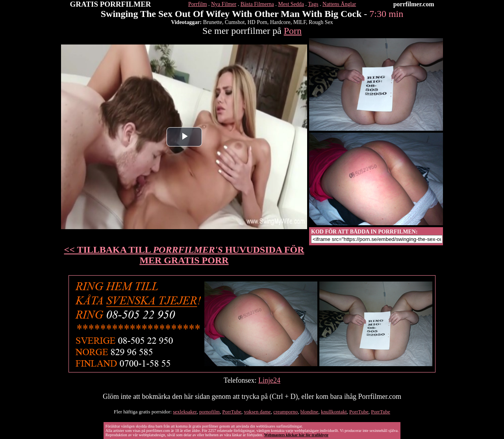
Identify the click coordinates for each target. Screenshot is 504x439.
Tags (313, 4)
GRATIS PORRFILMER (111, 4)
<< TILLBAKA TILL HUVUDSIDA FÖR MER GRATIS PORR (184, 255)
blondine (309, 412)
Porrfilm (197, 4)
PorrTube (232, 412)
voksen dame (258, 412)
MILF (300, 22)
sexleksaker (185, 412)
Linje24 (269, 380)
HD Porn (257, 22)
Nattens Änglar (339, 4)
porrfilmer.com (414, 4)
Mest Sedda (291, 4)
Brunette (213, 22)
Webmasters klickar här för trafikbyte (296, 435)
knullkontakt (334, 412)
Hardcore (280, 22)
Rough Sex (321, 22)
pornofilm (209, 412)
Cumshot (235, 22)
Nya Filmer (224, 4)
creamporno (285, 412)
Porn (293, 31)
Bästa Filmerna (257, 4)
